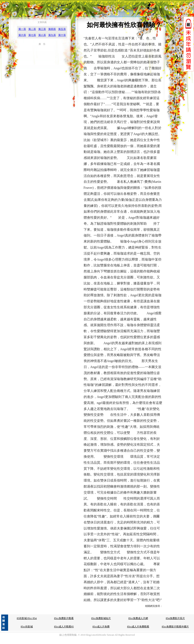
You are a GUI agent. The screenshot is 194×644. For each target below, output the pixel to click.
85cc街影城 (27, 627)
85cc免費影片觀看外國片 (175, 627)
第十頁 (62, 35)
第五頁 (62, 29)
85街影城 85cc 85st (27, 618)
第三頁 (42, 29)
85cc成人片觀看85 (64, 627)
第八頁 (42, 35)
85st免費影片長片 (175, 618)
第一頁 (22, 29)
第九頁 (52, 35)
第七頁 (32, 35)
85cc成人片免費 (101, 627)
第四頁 (52, 29)
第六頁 (22, 35)
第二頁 (32, 29)
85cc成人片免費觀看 (138, 627)
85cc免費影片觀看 (64, 618)
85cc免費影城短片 (101, 618)
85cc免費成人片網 (138, 618)
